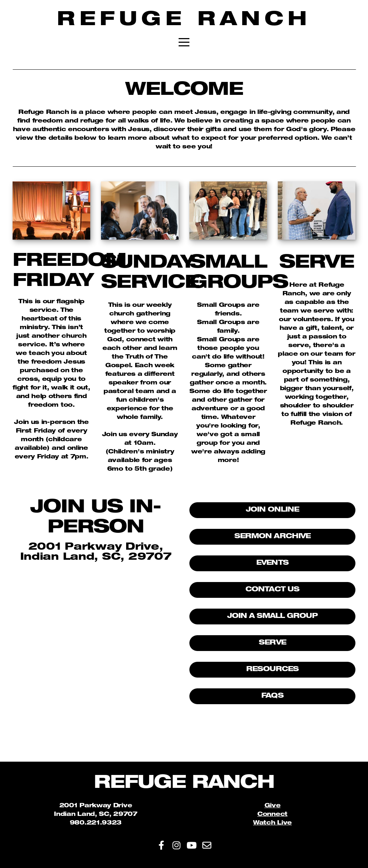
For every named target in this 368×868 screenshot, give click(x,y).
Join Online (273, 510)
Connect (272, 815)
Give (273, 806)
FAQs (272, 696)
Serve (272, 643)
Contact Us (272, 590)
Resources (272, 670)
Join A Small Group (273, 616)
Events (272, 563)
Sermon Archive (272, 537)
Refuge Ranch (184, 21)
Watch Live (272, 823)
